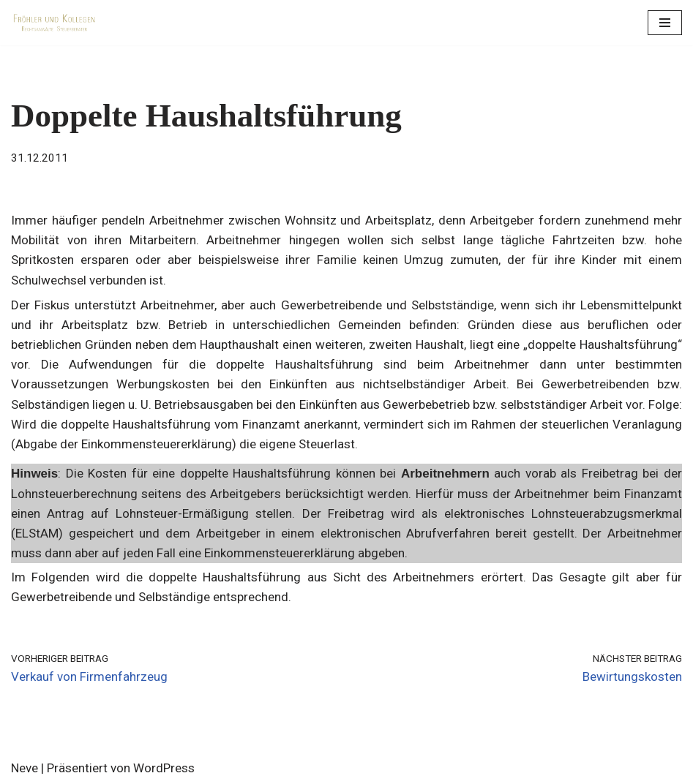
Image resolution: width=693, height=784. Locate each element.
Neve (25, 768)
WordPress (164, 768)
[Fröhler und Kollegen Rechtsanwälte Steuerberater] (55, 23)
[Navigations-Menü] (665, 23)
